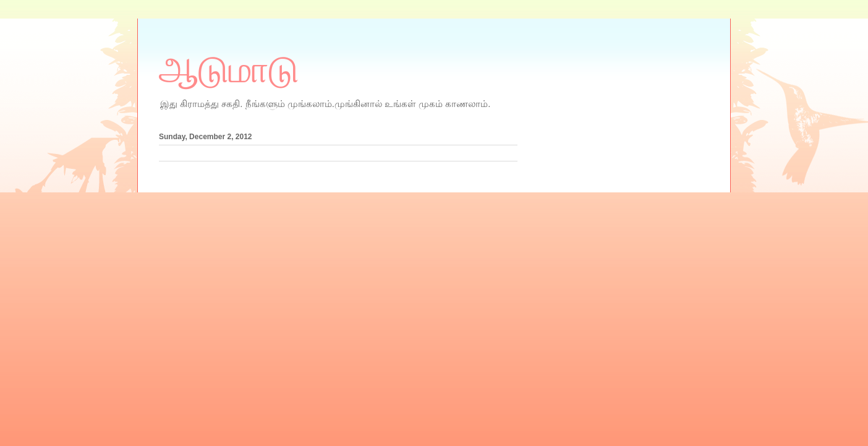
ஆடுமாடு (229, 70)
